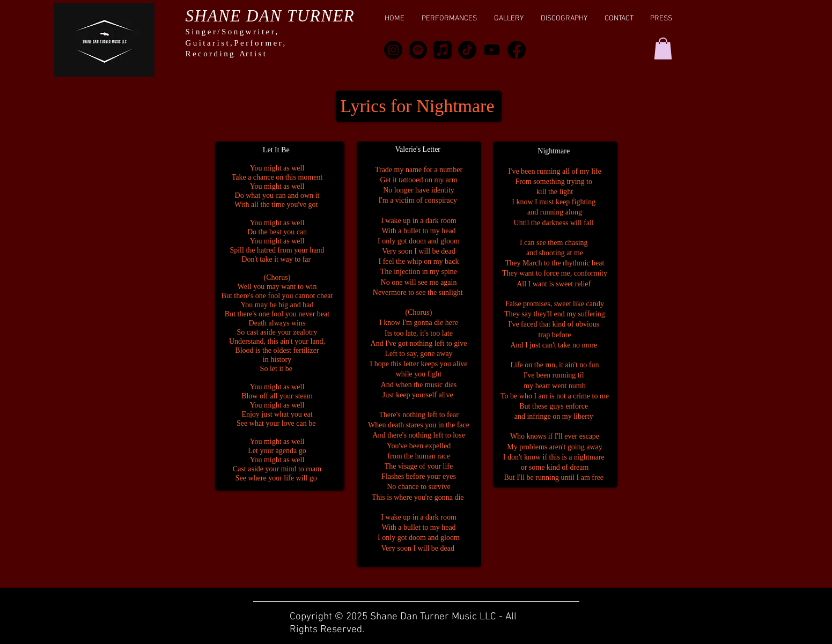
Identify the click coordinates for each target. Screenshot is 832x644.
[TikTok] (467, 50)
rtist (257, 54)
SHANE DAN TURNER (270, 16)
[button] (663, 49)
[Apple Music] (443, 50)
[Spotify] (418, 50)
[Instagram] (393, 50)
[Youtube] (492, 50)
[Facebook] (517, 50)
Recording (213, 54)
